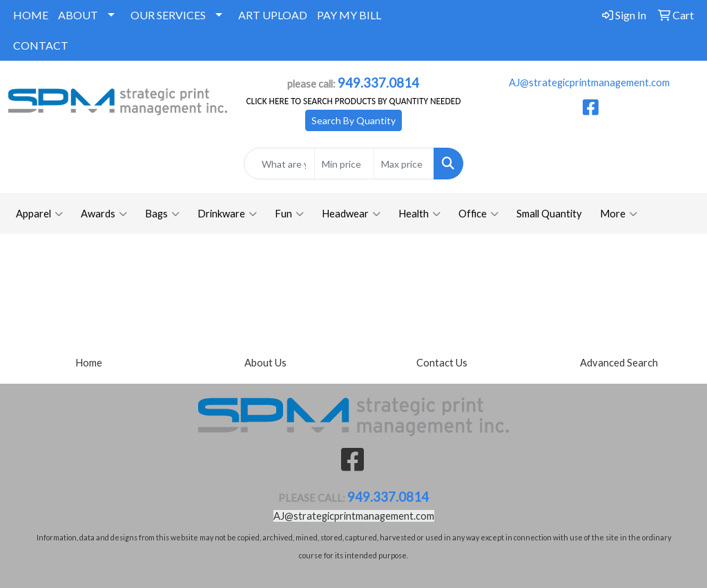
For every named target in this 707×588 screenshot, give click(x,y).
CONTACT (41, 45)
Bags (162, 214)
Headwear (351, 214)
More (619, 214)
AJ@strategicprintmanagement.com (589, 82)
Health (419, 214)
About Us (265, 363)
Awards (104, 214)
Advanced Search (619, 363)
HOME (31, 15)
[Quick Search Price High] (404, 164)
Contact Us (442, 363)
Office (478, 214)
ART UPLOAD (273, 15)
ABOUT (78, 15)
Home (89, 363)
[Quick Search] (279, 164)
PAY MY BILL (349, 15)
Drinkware (227, 214)
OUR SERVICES (168, 15)
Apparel (39, 214)
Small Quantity (549, 214)
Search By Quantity (353, 120)
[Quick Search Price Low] (344, 164)
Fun (289, 214)
